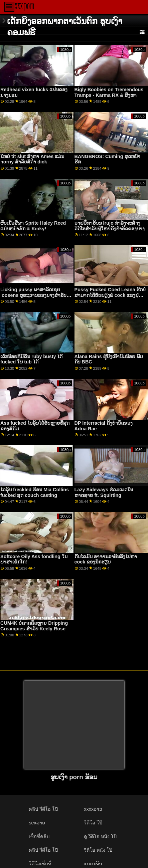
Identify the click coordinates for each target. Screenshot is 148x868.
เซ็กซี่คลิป (39, 836)
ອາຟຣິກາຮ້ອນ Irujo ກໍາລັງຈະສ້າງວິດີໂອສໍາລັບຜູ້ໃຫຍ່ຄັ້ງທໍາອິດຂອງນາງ (110, 226)
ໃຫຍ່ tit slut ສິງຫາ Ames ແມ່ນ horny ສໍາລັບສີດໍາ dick (32, 159)
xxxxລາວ (93, 809)
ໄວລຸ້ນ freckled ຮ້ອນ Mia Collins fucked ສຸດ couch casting (35, 492)
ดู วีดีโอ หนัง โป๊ (100, 836)
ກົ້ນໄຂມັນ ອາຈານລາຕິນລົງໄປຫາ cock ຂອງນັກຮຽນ (106, 559)
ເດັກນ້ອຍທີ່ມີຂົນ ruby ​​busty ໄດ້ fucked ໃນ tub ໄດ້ (31, 359)
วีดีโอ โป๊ (93, 823)
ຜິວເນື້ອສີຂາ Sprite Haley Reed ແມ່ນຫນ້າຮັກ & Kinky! (33, 226)
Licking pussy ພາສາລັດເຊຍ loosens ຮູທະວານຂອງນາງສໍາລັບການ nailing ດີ (33, 295)
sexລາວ (37, 823)
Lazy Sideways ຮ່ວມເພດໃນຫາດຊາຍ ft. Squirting (104, 492)
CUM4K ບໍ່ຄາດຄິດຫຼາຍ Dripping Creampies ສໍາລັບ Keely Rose (34, 626)
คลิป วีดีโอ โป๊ (43, 809)
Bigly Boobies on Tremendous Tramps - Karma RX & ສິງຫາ (109, 92)
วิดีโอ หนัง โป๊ (98, 850)
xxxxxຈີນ (93, 864)
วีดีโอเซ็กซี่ (40, 864)
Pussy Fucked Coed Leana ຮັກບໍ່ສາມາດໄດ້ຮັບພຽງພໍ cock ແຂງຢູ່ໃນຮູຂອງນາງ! (110, 295)
